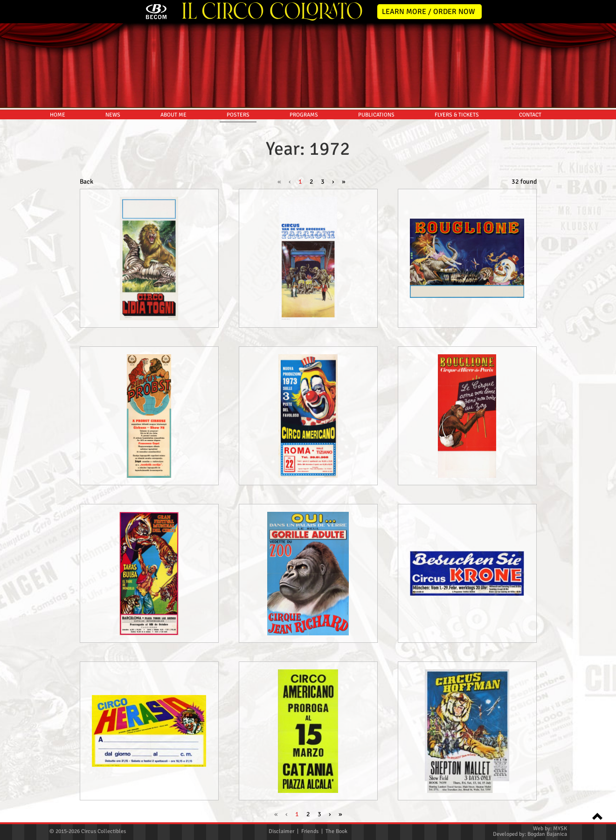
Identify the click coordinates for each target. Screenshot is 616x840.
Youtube (603, 236)
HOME (58, 115)
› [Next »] (333, 182)
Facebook (603, 197)
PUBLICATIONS (376, 115)
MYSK (560, 829)
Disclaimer (281, 831)
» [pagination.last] (344, 182)
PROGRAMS (304, 115)
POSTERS (238, 115)
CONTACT (530, 115)
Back (87, 182)
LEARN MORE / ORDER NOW (429, 12)
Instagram (603, 216)
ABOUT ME (173, 115)
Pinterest (603, 255)
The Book (336, 831)
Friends (310, 831)
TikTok (603, 275)
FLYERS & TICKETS (457, 115)
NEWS (113, 115)
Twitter (603, 177)
